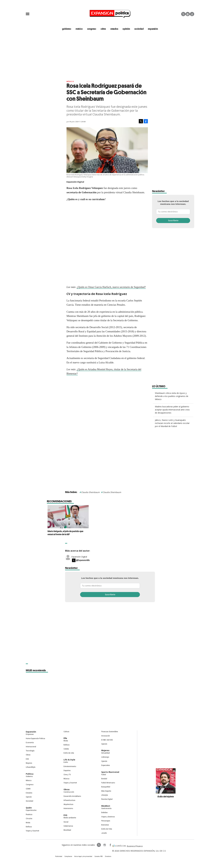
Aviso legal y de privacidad (83, 857)
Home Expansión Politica (35, 739)
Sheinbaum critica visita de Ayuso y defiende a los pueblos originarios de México (172, 396)
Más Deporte (106, 791)
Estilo (66, 762)
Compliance (69, 857)
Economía (30, 743)
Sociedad (139, 29)
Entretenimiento (70, 766)
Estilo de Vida (107, 829)
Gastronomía (106, 808)
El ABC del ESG (107, 740)
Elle (65, 738)
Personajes (106, 821)
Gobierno (29, 776)
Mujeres (29, 763)
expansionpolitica (104, 845)
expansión (153, 29)
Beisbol (104, 779)
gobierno (67, 29)
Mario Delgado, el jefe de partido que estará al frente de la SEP (107, 533)
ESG (27, 759)
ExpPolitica (98, 845)
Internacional (31, 747)
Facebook (192, 14)
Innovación (106, 736)
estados (114, 29)
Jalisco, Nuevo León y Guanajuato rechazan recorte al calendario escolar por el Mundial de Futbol (172, 423)
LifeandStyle (31, 767)
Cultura (66, 732)
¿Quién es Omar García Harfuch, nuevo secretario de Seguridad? (111, 287)
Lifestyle (105, 795)
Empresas (30, 734)
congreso (92, 29)
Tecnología (30, 751)
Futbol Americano (108, 783)
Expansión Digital (79, 557)
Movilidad (67, 830)
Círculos (29, 819)
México (70, 81)
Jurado (104, 833)
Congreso (30, 785)
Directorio (108, 857)
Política (30, 774)
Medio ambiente (70, 818)
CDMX (103, 29)
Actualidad (106, 753)
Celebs (66, 749)
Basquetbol (106, 787)
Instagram (188, 14)
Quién (29, 808)
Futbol (104, 775)
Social (66, 822)
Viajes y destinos (108, 817)
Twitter (183, 14)
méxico (79, 29)
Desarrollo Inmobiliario (72, 796)
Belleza (29, 827)
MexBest (106, 806)
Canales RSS (98, 857)
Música (66, 779)
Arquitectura (68, 804)
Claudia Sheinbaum (90, 492)
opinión (126, 29)
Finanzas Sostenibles (110, 732)
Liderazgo (105, 757)
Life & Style (69, 760)
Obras (28, 755)
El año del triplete (166, 797)
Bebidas (104, 813)
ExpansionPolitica (110, 845)
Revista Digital (107, 799)
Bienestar (105, 825)
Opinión (29, 797)
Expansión (31, 732)
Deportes (67, 771)
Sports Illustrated (110, 772)
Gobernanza (68, 826)
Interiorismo (68, 808)
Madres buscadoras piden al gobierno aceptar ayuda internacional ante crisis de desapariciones (172, 410)
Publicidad (59, 857)
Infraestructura (69, 800)
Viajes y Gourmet (32, 831)
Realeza (29, 814)
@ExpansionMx (83, 560)
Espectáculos (31, 810)
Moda (28, 823)
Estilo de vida (69, 753)
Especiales (106, 765)
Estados (29, 793)
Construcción (69, 792)
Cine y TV (67, 775)
